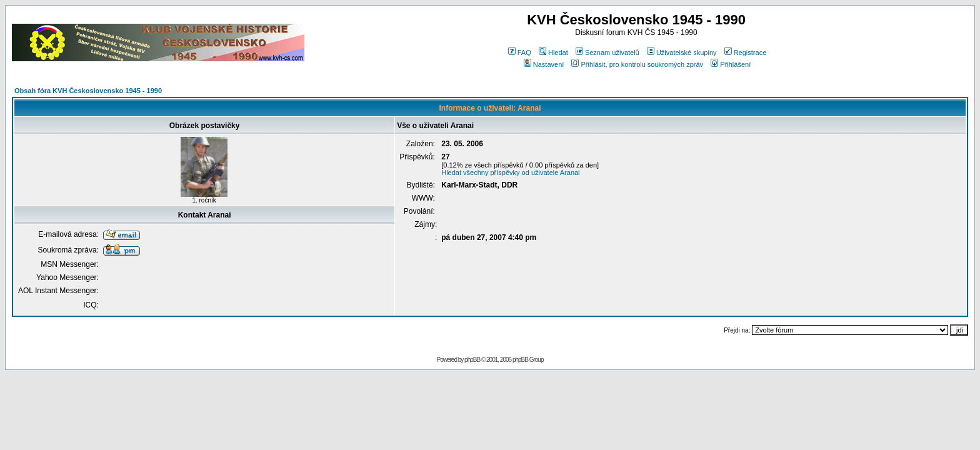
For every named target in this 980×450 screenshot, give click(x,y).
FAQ (520, 52)
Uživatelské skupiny (682, 52)
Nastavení (544, 64)
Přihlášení (731, 64)
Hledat (553, 52)
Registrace (746, 52)
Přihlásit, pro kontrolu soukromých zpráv (637, 64)
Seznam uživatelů (607, 52)
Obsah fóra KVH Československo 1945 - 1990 (88, 91)
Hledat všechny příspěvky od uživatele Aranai (510, 172)
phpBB (472, 360)
